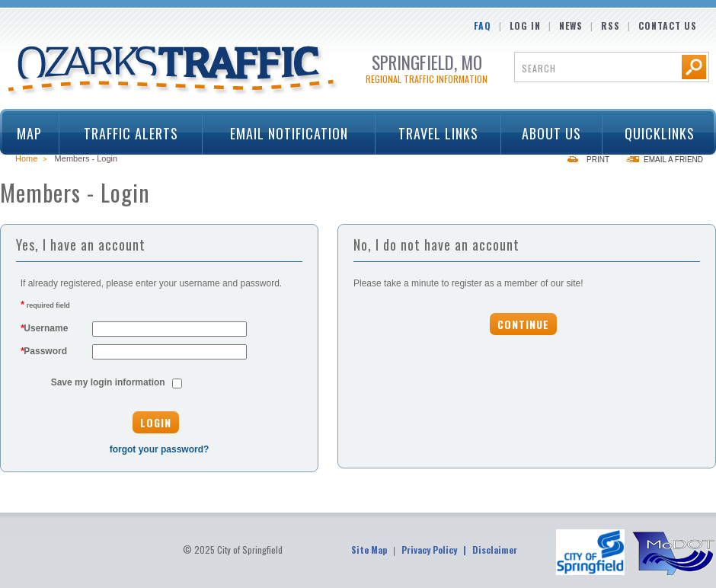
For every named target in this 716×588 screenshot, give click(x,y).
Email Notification (289, 133)
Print (598, 160)
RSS (611, 26)
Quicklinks (654, 133)
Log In (525, 26)
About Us (547, 133)
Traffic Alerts (126, 133)
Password (44, 351)
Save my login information (108, 382)
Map (29, 133)
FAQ (483, 26)
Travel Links (433, 133)
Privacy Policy (429, 550)
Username (45, 328)
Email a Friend (673, 160)
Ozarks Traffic (173, 72)
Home (26, 158)
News (571, 26)
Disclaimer (495, 550)
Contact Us (668, 26)
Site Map (369, 550)
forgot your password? (160, 449)
